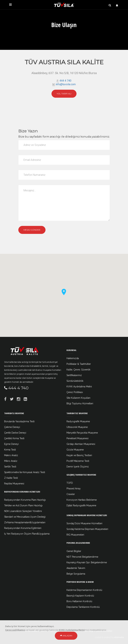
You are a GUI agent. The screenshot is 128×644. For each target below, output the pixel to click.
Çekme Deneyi (12, 427)
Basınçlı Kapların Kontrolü (80, 596)
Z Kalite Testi (11, 478)
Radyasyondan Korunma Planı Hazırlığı (25, 500)
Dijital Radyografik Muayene (81, 505)
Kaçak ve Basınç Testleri (79, 455)
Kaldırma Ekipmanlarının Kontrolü (84, 590)
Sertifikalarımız (74, 375)
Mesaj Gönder (32, 230)
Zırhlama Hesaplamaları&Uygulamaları (25, 522)
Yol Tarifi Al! (64, 94)
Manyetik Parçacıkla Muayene (82, 433)
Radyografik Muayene (78, 421)
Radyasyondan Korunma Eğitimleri (23, 528)
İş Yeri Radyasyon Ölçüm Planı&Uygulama (27, 534)
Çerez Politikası (75, 392)
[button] (64, 292)
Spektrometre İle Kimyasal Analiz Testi (25, 472)
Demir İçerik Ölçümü (78, 467)
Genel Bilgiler (74, 551)
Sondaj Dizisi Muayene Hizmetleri (84, 523)
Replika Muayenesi (14, 484)
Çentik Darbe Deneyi (15, 433)
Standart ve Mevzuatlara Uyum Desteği (25, 517)
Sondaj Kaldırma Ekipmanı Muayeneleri (87, 529)
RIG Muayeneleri (75, 535)
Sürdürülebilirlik (75, 381)
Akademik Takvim (76, 568)
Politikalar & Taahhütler (79, 364)
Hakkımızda (73, 358)
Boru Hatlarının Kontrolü (79, 601)
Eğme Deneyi (11, 444)
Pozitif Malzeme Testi (78, 461)
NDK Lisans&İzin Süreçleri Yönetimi (23, 511)
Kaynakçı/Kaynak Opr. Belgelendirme (87, 562)
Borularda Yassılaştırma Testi (19, 421)
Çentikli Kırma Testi (14, 438)
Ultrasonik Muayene (77, 427)
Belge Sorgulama (76, 574)
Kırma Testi (10, 450)
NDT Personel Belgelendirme (82, 557)
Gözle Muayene (75, 450)
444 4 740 (65, 81)
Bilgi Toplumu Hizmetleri (80, 403)
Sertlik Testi (10, 467)
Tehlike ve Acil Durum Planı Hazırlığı (23, 505)
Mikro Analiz (11, 461)
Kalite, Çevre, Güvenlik (78, 370)
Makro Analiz (11, 455)
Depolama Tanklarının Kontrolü (83, 607)
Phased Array (74, 489)
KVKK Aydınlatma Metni (79, 387)
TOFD (70, 483)
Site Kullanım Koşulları (78, 398)
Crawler (71, 494)
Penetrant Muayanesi (77, 438)
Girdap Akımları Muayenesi (81, 444)
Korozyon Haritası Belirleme (82, 500)
